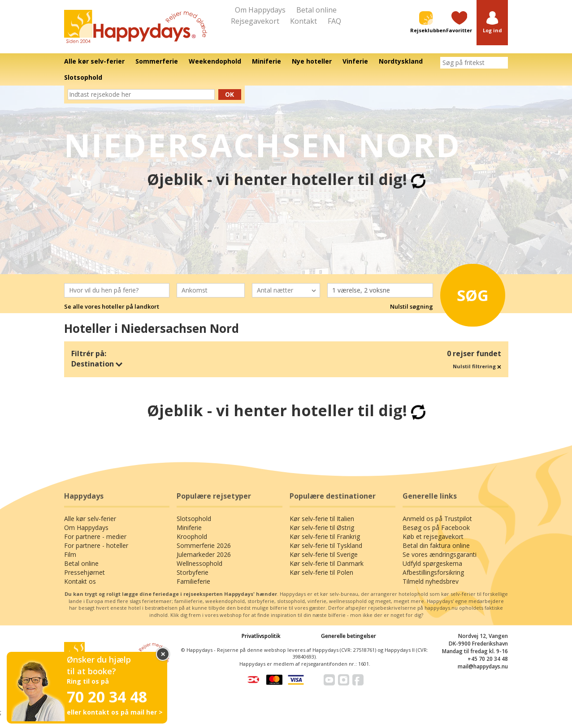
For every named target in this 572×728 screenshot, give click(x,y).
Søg (471, 294)
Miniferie (189, 528)
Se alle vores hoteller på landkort (112, 306)
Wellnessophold (199, 563)
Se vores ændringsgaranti (440, 554)
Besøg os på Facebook (436, 528)
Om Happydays (260, 10)
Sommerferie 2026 (204, 545)
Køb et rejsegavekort (433, 536)
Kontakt (303, 21)
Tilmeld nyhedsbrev (431, 581)
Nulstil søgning (412, 306)
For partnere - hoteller (96, 545)
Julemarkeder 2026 (204, 554)
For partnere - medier (95, 536)
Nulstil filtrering (477, 366)
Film (70, 554)
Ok (230, 94)
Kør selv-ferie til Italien (322, 519)
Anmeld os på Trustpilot (437, 519)
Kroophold (192, 536)
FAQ (334, 21)
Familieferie (193, 581)
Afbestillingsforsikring (433, 572)
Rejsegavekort (255, 21)
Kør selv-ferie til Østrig (322, 528)
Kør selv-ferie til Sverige (324, 554)
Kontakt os (80, 581)
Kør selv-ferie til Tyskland (326, 545)
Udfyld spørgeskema (432, 563)
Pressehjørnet (84, 572)
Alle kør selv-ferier (90, 519)
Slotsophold (194, 519)
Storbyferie (193, 572)
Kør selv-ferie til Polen (321, 572)
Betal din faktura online (436, 545)
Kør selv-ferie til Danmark (327, 563)
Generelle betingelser (349, 636)
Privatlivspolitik (261, 636)
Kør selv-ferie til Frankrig (325, 536)
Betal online (316, 10)
